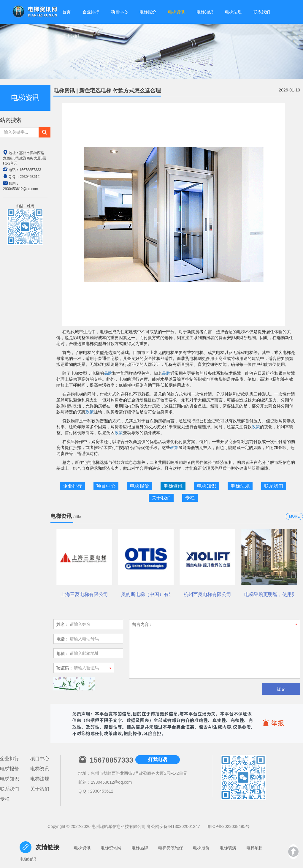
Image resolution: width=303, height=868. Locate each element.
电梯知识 (207, 486)
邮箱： (63, 654)
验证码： (65, 668)
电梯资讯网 (111, 848)
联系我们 (274, 486)
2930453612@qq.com (111, 782)
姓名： (63, 624)
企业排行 (72, 486)
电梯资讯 (173, 486)
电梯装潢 (228, 848)
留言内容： (142, 624)
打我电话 (158, 759)
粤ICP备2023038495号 (228, 826)
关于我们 (71, 35)
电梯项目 (255, 848)
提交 (281, 689)
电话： (63, 639)
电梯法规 (240, 486)
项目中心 (106, 486)
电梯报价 (139, 486)
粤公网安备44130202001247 (173, 826)
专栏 (190, 498)
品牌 (108, 373)
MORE (294, 516)
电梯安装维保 (171, 848)
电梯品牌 (140, 848)
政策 (90, 412)
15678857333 (30, 170)
